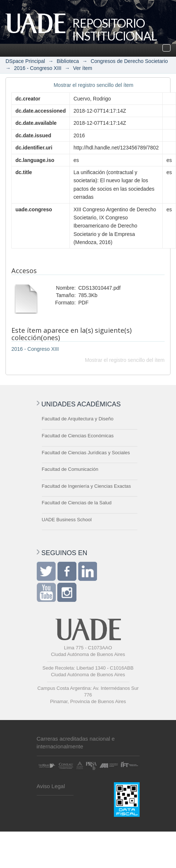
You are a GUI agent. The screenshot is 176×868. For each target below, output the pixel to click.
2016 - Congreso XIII (38, 68)
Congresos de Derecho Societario (129, 61)
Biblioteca (68, 61)
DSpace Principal (25, 61)
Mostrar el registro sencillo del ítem (94, 85)
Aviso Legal (51, 786)
